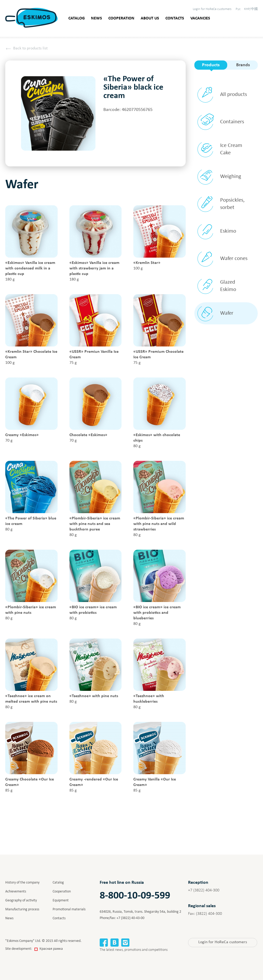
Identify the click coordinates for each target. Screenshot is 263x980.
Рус (238, 9)
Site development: (34, 949)
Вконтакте (115, 943)
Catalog (77, 18)
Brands (243, 65)
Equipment (61, 900)
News (97, 18)
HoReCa (212, 9)
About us (150, 18)
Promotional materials (69, 909)
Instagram (125, 943)
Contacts (175, 18)
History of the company (22, 883)
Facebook (104, 943)
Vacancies (200, 18)
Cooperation (121, 18)
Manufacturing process (22, 909)
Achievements (16, 892)
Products (211, 65)
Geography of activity (21, 900)
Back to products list (30, 48)
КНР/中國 (251, 9)
